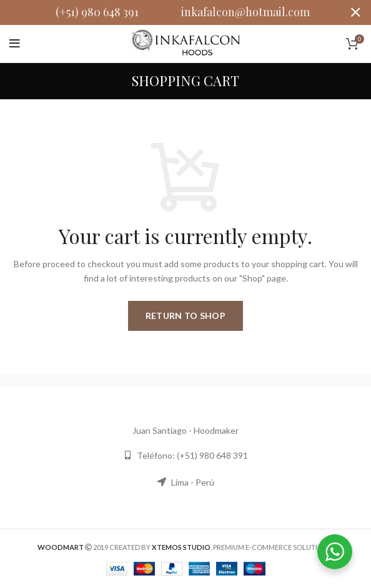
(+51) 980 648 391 (97, 12)
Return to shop (185, 316)
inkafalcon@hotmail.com (245, 12)
